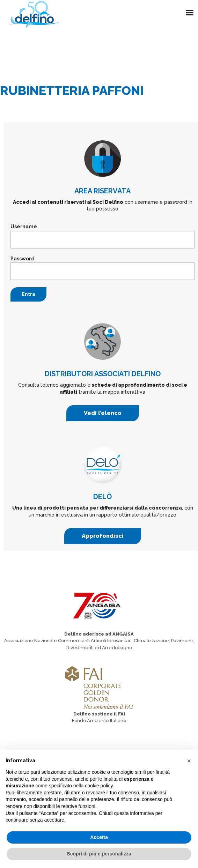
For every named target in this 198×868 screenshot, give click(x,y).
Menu (191, 9)
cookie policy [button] (99, 786)
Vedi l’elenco (103, 413)
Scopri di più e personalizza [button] (99, 854)
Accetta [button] (99, 837)
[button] (189, 761)
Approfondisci (103, 536)
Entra (28, 294)
